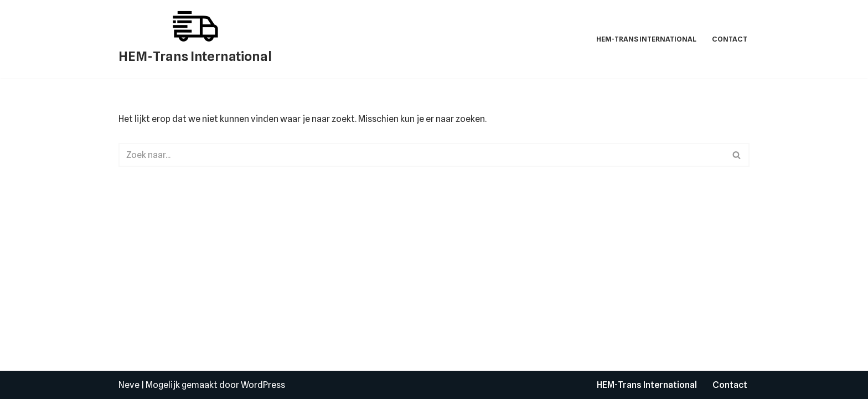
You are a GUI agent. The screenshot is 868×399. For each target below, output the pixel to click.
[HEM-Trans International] (195, 39)
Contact (730, 39)
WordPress (263, 385)
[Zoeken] (422, 155)
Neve (129, 385)
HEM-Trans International (646, 39)
